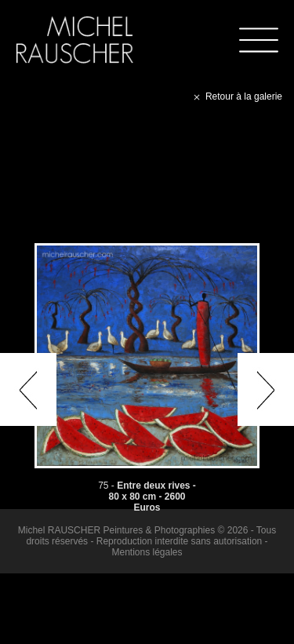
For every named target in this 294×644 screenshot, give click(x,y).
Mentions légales (147, 552)
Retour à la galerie (236, 96)
